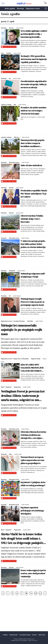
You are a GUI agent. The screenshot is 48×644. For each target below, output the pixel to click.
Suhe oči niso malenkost (31, 165)
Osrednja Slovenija (19, 321)
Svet (2, 53)
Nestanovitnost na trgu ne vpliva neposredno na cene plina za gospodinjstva (32, 460)
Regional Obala (36, 359)
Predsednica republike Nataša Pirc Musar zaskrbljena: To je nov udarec (34, 194)
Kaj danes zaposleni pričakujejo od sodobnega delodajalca (32, 511)
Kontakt (34, 635)
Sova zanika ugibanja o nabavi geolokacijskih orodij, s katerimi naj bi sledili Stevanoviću (34, 34)
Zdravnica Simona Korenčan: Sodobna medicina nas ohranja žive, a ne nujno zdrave (33, 435)
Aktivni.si (17, 137)
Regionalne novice (33, 9)
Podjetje (5, 635)
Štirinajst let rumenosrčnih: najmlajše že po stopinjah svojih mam (22, 330)
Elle (15, 105)
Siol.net (11, 28)
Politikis (9, 53)
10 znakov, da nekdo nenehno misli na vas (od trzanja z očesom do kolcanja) (33, 111)
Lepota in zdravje (6, 105)
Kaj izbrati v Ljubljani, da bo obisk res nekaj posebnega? (33, 484)
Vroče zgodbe (10, 9)
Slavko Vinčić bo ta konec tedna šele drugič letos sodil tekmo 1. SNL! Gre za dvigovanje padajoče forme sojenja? (22, 539)
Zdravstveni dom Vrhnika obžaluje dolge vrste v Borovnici (32, 219)
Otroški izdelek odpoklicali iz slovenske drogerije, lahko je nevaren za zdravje (34, 84)
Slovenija (20, 9)
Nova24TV (12, 271)
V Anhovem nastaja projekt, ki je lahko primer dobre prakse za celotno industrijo (33, 244)
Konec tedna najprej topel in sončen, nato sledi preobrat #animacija (33, 573)
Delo (10, 454)
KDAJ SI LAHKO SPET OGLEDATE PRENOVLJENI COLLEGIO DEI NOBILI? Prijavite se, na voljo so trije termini (33, 368)
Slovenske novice (14, 163)
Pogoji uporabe (14, 635)
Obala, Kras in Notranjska (21, 359)
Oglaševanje (42, 635)
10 (36, 593)
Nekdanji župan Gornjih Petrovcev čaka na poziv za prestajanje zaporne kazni (32, 302)
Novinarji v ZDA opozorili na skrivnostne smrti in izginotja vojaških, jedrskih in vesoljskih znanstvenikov (34, 59)
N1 (10, 78)
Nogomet (9, 387)
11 (40, 593)
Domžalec (30, 321)
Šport (3, 387)
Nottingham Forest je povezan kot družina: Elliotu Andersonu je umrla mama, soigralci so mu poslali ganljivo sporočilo (23, 396)
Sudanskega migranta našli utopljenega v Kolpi (33, 275)
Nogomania (17, 387)
